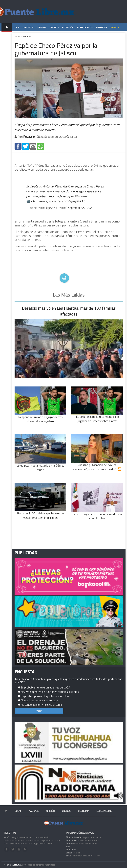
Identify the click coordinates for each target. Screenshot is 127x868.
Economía (68, 27)
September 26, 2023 (81, 208)
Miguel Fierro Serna (84, 837)
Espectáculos (85, 27)
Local (17, 27)
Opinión (42, 27)
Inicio (17, 36)
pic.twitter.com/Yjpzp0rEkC (66, 201)
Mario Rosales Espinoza (82, 843)
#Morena (81, 196)
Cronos (54, 27)
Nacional (29, 27)
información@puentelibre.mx (83, 856)
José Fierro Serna (83, 840)
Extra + (115, 27)
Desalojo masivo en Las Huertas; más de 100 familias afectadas (69, 311)
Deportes (102, 27)
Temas (7, 36)
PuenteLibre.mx (13, 865)
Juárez (73, 853)
